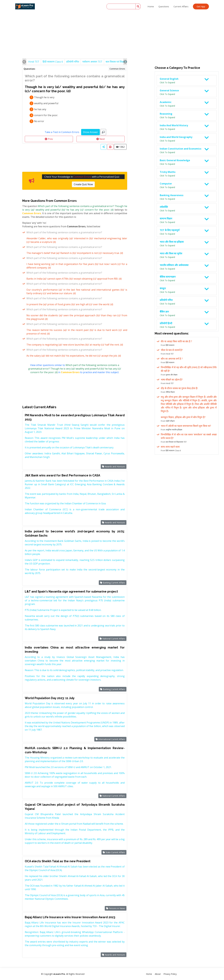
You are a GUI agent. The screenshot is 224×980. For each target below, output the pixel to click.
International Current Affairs (110, 739)
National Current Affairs (112, 639)
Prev (49, 139)
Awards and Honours (114, 466)
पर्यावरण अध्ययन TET (92, 62)
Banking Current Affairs (113, 583)
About (158, 974)
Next (101, 139)
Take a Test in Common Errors (62, 132)
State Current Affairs (114, 852)
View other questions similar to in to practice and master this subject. (75, 369)
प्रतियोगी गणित (73, 62)
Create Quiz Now (83, 184)
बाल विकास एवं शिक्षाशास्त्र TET (120, 62)
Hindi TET (34, 62)
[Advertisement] (112, 22)
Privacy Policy (170, 974)
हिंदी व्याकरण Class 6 (53, 62)
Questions (164, 6)
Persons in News (116, 908)
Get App (201, 6)
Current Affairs (181, 6)
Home (151, 6)
